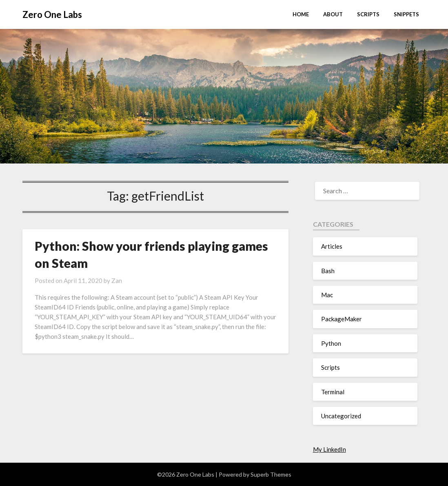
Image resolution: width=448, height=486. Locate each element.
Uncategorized (341, 416)
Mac (327, 295)
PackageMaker (342, 319)
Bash (328, 271)
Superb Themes (271, 474)
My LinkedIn (329, 449)
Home (301, 14)
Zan (117, 281)
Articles (332, 246)
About (333, 14)
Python (331, 343)
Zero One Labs (52, 14)
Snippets (406, 14)
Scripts (368, 14)
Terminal (333, 392)
